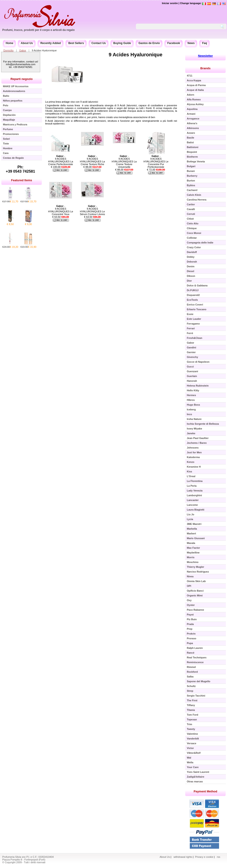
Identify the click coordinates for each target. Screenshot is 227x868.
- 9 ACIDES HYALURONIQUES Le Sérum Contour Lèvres (93, 210)
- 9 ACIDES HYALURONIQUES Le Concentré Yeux (61, 210)
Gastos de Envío (149, 43)
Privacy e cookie (204, 857)
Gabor (23, 50)
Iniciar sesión (170, 3)
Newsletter (205, 56)
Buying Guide (122, 43)
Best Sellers (76, 43)
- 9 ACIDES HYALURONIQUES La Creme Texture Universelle (124, 161)
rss (218, 857)
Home (9, 43)
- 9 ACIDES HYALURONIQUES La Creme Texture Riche (92, 160)
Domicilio (9, 50)
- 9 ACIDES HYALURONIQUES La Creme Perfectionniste (61, 160)
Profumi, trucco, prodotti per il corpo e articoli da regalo (38, 30)
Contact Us (99, 43)
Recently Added (51, 43)
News (191, 43)
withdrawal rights (183, 857)
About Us (27, 43)
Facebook (174, 43)
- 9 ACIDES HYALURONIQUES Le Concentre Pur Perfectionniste (156, 161)
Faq (204, 43)
